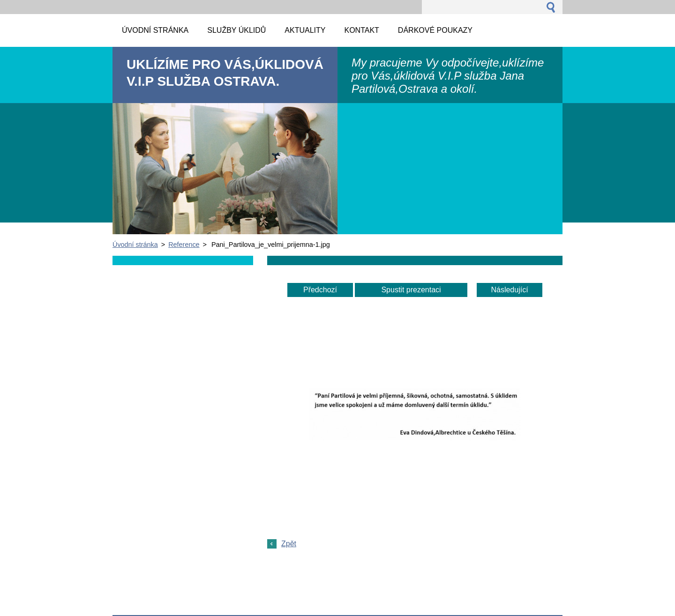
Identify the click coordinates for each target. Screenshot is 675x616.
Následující (509, 290)
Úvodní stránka (135, 245)
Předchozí (320, 290)
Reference (184, 245)
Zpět (289, 544)
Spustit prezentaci (411, 290)
